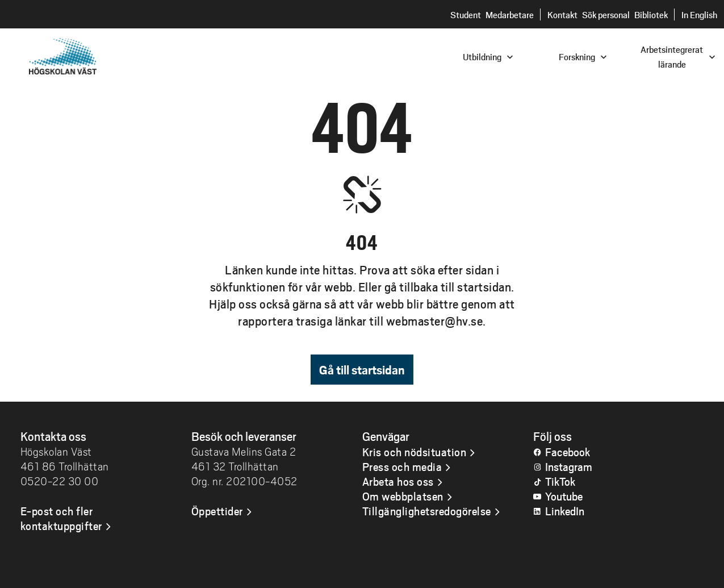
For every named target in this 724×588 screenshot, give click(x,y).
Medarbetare (510, 14)
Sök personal (606, 14)
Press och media (402, 466)
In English (699, 14)
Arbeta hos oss (398, 481)
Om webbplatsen (403, 496)
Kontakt (562, 14)
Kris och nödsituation (415, 452)
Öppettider (217, 511)
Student (466, 14)
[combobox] (647, 56)
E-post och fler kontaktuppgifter (61, 518)
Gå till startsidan (362, 370)
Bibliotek (651, 14)
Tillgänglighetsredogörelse (427, 511)
